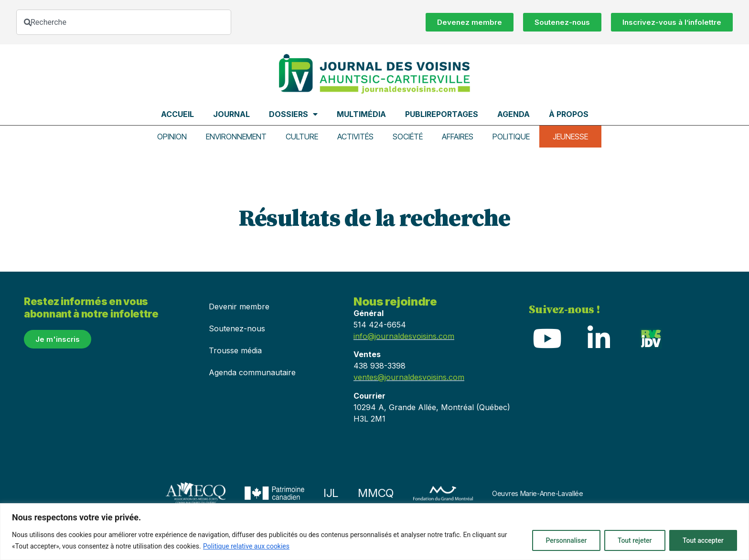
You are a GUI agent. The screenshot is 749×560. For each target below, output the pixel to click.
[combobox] (124, 22)
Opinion (172, 137)
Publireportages (442, 114)
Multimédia (361, 114)
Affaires (458, 137)
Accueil (177, 114)
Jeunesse (570, 137)
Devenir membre (239, 306)
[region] (374, 532)
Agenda (514, 114)
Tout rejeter (633, 540)
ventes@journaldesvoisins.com (409, 377)
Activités (355, 137)
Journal (231, 114)
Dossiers (293, 114)
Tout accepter (703, 540)
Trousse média (235, 350)
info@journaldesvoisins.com (404, 336)
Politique (511, 137)
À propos (569, 114)
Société (408, 137)
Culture (302, 137)
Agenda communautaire (252, 372)
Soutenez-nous (237, 328)
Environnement (236, 137)
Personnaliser (564, 540)
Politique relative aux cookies (246, 546)
